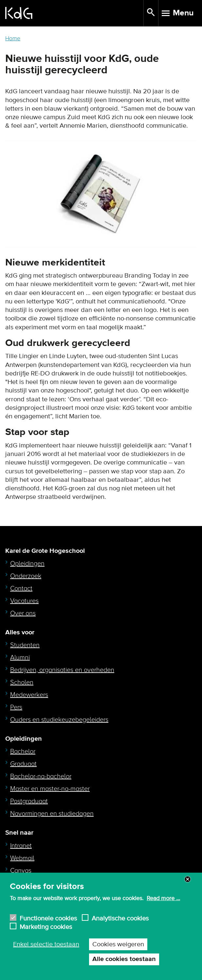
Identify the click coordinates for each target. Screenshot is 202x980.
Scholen (22, 682)
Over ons (23, 613)
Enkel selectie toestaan (46, 944)
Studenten (25, 645)
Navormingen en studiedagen (52, 814)
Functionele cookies (48, 918)
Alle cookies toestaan (124, 959)
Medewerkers (29, 695)
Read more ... (163, 898)
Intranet (21, 846)
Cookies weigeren (118, 944)
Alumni (20, 658)
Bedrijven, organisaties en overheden (62, 670)
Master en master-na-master (50, 789)
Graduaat (23, 764)
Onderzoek (26, 576)
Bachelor (23, 752)
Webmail (22, 858)
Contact (21, 589)
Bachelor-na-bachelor (41, 776)
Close (188, 879)
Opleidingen (27, 564)
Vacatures (24, 601)
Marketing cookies (46, 926)
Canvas (21, 871)
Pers (16, 707)
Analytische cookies (120, 918)
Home (13, 38)
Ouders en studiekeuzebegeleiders (59, 720)
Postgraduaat (29, 801)
